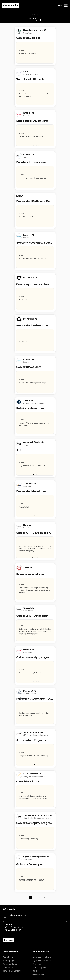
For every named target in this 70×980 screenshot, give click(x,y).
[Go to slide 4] (37, 145)
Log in (59, 5)
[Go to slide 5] (38, 145)
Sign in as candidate (42, 957)
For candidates (10, 964)
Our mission (8, 957)
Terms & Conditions (12, 971)
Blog (35, 971)
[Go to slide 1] (32, 145)
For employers (9, 961)
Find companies (40, 967)
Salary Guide (38, 974)
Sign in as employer (42, 961)
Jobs (35, 14)
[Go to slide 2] (33, 145)
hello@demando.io (18, 915)
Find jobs (37, 964)
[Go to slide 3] (35, 145)
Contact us (8, 967)
